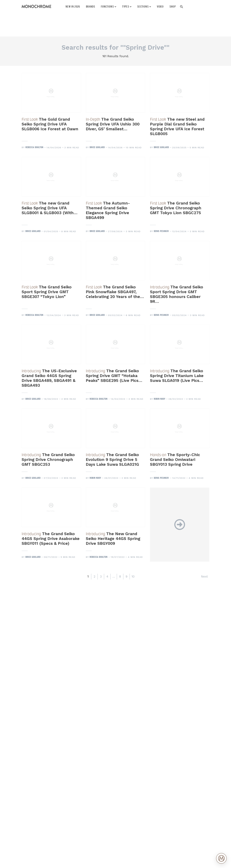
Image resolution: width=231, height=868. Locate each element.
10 (133, 576)
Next (204, 576)
